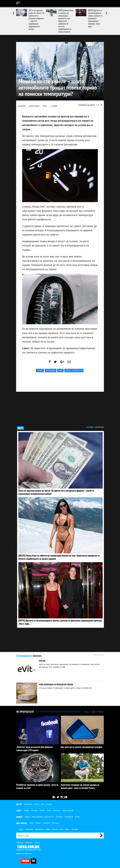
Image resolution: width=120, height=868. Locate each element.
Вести (19, 803)
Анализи (49, 803)
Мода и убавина (37, 816)
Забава (48, 828)
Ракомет (42, 809)
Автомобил (51, 372)
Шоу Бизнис (22, 822)
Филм (32, 822)
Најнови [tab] (90, 428)
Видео (67, 828)
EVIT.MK (42, 661)
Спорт (19, 810)
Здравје (27, 816)
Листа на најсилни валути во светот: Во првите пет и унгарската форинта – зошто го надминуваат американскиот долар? (36, 20)
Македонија (28, 803)
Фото (61, 828)
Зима (60, 372)
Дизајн (77, 816)
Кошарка (34, 809)
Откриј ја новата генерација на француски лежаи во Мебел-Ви (65, 688)
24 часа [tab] (86, 711)
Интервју (75, 828)
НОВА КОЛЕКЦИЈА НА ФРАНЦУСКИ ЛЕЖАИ (56, 684)
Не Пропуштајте (25, 711)
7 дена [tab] (93, 711)
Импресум (20, 842)
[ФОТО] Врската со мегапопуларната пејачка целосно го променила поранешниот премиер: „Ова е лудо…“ (95, 18)
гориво (40, 372)
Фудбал (27, 809)
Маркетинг (29, 842)
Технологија (29, 828)
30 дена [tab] (101, 711)
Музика (38, 822)
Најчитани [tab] (100, 428)
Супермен (22, 106)
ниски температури (74, 372)
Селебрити (46, 822)
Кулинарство (69, 816)
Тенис (49, 809)
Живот (19, 816)
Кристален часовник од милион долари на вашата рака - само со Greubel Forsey (81, 786)
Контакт (38, 842)
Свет (42, 803)
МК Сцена (55, 822)
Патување (59, 816)
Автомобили (39, 828)
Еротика (55, 828)
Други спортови (68, 809)
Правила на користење (24, 852)
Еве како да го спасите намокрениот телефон (79, 747)
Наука (21, 828)
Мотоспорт (57, 809)
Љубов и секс (49, 816)
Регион (36, 803)
